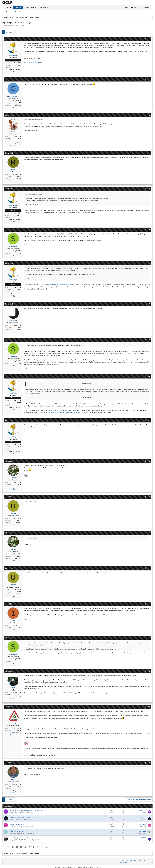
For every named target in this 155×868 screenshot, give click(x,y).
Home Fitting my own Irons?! (19, 838)
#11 (149, 420)
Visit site (12, 72)
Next (11, 32)
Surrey (19, 179)
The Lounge (26, 813)
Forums (18, 8)
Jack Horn (13, 833)
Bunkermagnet (142, 833)
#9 (149, 340)
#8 (149, 304)
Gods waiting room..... (15, 791)
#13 (149, 497)
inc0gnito (13, 819)
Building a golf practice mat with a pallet (23, 817)
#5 (149, 189)
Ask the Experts (29, 826)
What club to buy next (17, 831)
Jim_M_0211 (14, 840)
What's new (30, 8)
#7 (149, 263)
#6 (149, 230)
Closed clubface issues (17, 824)
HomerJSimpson (9, 26)
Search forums (20, 12)
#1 (149, 39)
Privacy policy (133, 860)
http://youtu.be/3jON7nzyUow (34, 62)
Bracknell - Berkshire (15, 69)
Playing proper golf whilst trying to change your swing (27, 810)
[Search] (146, 8)
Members (43, 8)
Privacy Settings (122, 862)
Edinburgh (18, 105)
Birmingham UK (17, 697)
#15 (149, 568)
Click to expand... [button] (87, 384)
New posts (10, 12)
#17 (149, 638)
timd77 (12, 813)
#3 (149, 115)
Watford (19, 522)
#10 (149, 376)
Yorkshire (19, 141)
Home (9, 8)
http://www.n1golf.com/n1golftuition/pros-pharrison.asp (54, 285)
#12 (149, 461)
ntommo (144, 840)
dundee (19, 330)
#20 (149, 763)
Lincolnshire (18, 487)
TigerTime (13, 826)
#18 (149, 671)
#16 (149, 604)
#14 (149, 533)
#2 (149, 79)
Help (140, 860)
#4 (149, 153)
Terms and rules (123, 860)
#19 (149, 707)
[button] (36, 8)
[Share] (146, 39)
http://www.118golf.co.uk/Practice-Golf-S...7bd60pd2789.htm (66, 412)
